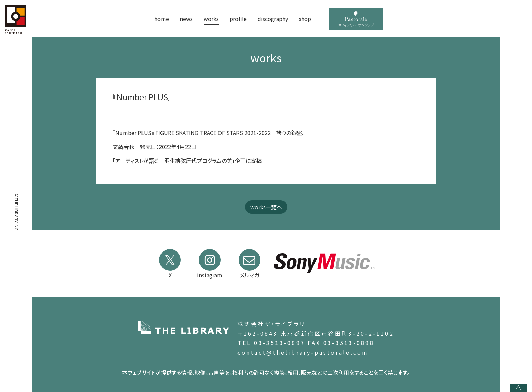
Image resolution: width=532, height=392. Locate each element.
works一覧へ (266, 207)
